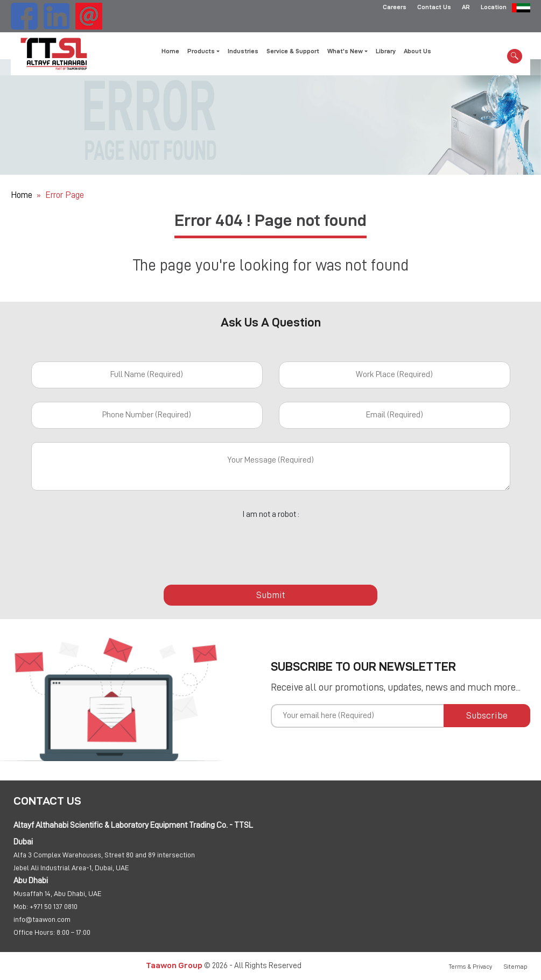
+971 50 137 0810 (54, 906)
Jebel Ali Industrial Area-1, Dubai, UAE (71, 868)
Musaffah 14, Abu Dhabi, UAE (58, 893)
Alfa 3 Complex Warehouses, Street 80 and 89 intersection (104, 855)
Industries (243, 51)
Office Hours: (34, 932)
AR (466, 8)
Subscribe (487, 715)
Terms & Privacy (470, 967)
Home (170, 51)
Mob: (21, 906)
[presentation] (271, 546)
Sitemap (516, 967)
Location (494, 8)
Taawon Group (174, 965)
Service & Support (293, 51)
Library (386, 51)
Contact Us (434, 8)
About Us (417, 51)
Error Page (65, 195)
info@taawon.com (42, 919)
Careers (395, 8)
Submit (271, 595)
